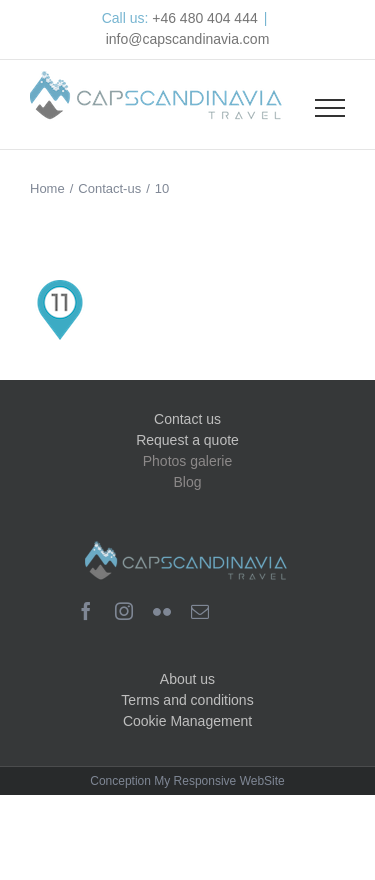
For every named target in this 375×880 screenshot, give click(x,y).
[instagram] (124, 611)
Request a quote (187, 440)
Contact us (187, 419)
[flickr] (162, 611)
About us (187, 679)
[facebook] (86, 611)
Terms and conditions (187, 700)
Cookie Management (187, 721)
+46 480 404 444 (205, 18)
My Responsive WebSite (219, 781)
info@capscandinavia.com (188, 39)
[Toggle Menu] (330, 108)
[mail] (200, 611)
